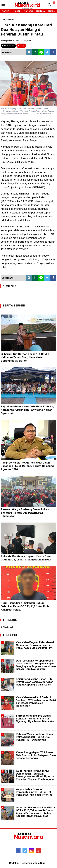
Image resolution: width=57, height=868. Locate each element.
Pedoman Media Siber (34, 863)
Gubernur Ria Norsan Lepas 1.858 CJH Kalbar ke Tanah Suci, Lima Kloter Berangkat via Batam (25, 357)
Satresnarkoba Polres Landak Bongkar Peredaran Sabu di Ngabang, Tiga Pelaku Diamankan (36, 718)
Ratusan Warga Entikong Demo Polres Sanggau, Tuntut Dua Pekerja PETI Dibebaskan (25, 513)
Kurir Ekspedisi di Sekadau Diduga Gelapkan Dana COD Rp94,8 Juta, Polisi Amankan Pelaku (26, 606)
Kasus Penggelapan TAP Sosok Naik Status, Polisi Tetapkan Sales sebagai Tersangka (36, 755)
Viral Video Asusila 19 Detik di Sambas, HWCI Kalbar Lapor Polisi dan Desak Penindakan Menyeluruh (36, 702)
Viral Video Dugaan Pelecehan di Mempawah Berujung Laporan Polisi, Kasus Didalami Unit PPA (35, 645)
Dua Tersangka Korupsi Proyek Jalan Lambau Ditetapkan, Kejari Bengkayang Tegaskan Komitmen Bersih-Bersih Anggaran (36, 665)
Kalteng (28, 11)
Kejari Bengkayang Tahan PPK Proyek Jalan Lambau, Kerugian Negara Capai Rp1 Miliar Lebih (35, 682)
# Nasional (7, 627)
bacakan (8, 46)
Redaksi (14, 863)
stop (21, 46)
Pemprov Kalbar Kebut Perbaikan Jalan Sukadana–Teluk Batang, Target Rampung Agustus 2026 (27, 466)
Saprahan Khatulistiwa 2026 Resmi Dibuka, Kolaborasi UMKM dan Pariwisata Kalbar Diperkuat (27, 410)
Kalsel (52, 11)
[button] (54, 2)
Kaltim (5, 11)
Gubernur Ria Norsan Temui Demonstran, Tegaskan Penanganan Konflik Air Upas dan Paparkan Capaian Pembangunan (36, 775)
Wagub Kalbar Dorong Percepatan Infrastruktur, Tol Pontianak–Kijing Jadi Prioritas (34, 792)
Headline (11, 19)
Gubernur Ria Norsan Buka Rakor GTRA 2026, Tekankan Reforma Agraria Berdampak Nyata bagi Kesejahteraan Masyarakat (36, 812)
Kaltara (41, 11)
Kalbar (16, 11)
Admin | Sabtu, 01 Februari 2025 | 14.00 (16, 41)
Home (3, 19)
